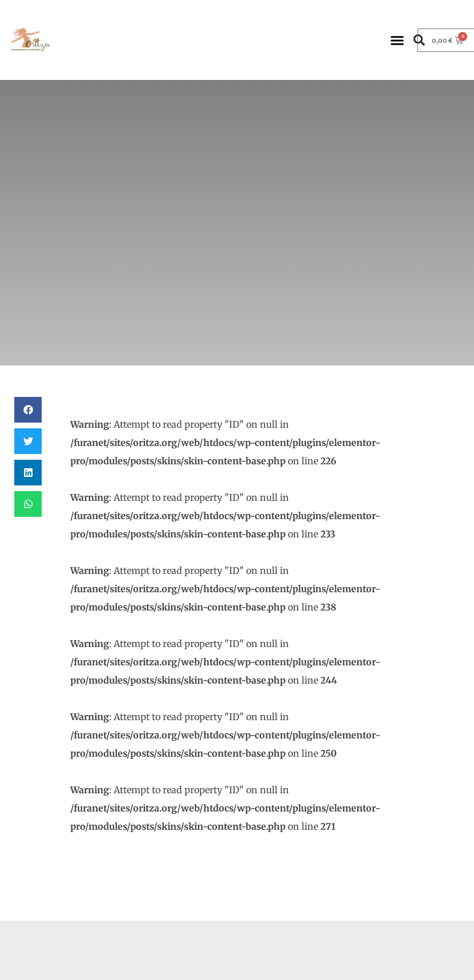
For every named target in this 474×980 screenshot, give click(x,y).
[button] (397, 40)
